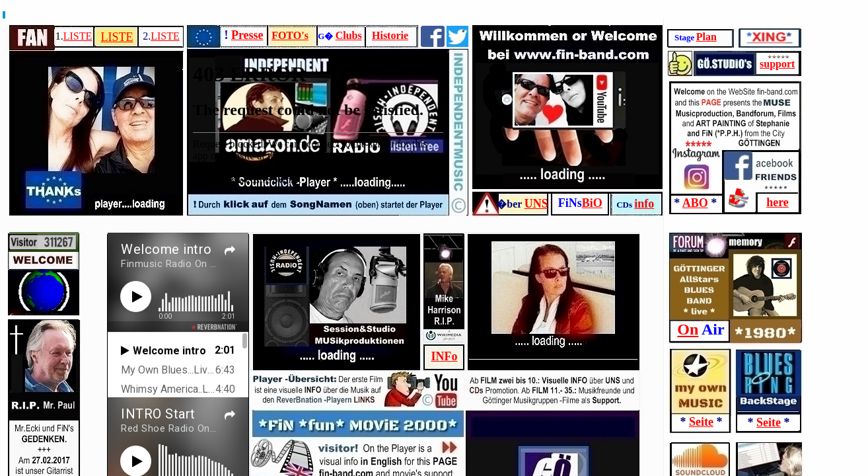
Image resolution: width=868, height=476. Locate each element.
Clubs (349, 35)
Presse (247, 35)
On (688, 329)
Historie (390, 35)
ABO (695, 203)
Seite (701, 422)
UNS (536, 204)
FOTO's (290, 35)
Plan (706, 37)
